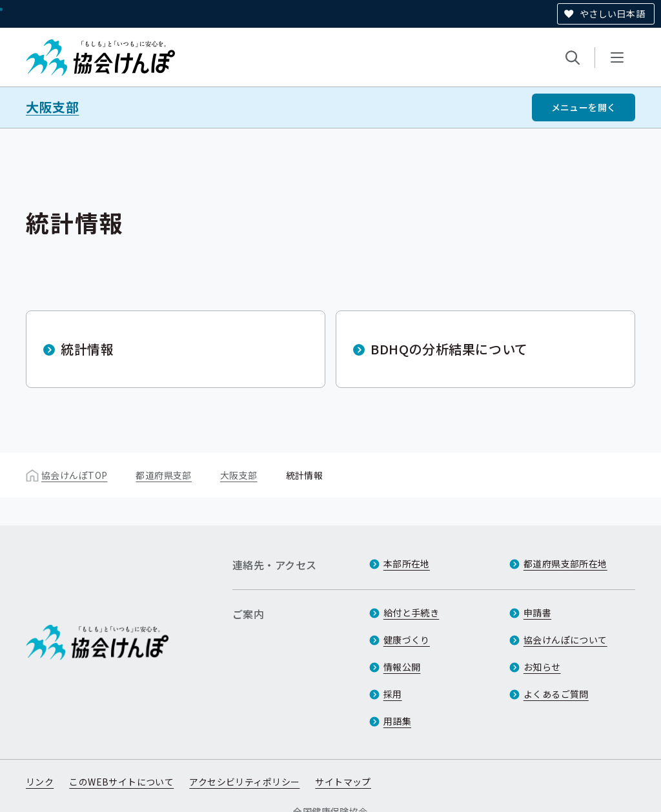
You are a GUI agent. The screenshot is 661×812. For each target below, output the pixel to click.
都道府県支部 (164, 475)
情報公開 (402, 667)
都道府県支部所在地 (565, 563)
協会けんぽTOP (74, 475)
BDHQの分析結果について (449, 349)
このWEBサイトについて (121, 782)
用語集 (397, 721)
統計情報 (87, 349)
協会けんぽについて (565, 640)
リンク (40, 782)
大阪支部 (52, 107)
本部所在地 (407, 563)
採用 (393, 694)
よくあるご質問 (556, 694)
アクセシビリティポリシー (244, 782)
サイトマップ (343, 782)
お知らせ (542, 667)
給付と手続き (412, 613)
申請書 (537, 613)
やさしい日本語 (612, 14)
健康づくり (407, 640)
